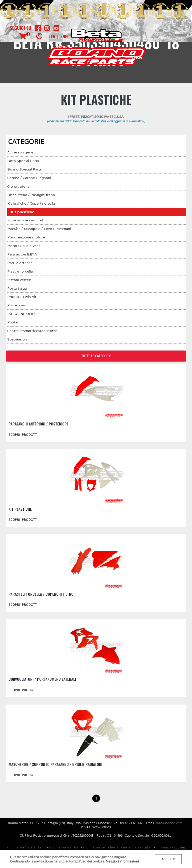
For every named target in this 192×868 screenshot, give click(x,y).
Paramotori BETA (22, 254)
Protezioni (16, 305)
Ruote (12, 322)
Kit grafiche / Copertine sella (31, 203)
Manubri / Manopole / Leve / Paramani (39, 229)
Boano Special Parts (24, 169)
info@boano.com (169, 823)
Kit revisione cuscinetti (26, 220)
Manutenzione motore (26, 237)
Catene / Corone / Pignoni (29, 178)
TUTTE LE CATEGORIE (96, 356)
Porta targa (17, 288)
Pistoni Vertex (19, 280)
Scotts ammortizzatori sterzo (32, 331)
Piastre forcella (20, 271)
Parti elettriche (20, 263)
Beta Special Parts (23, 161)
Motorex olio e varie (24, 246)
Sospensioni (17, 339)
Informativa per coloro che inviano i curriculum (117, 847)
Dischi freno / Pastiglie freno (31, 195)
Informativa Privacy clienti (26, 847)
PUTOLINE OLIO (21, 314)
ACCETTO (168, 859)
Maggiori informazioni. (123, 861)
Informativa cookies (171, 847)
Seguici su (21, 28)
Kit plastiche (23, 212)
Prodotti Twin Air (22, 297)
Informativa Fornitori (64, 847)
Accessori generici (23, 152)
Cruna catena (18, 186)
